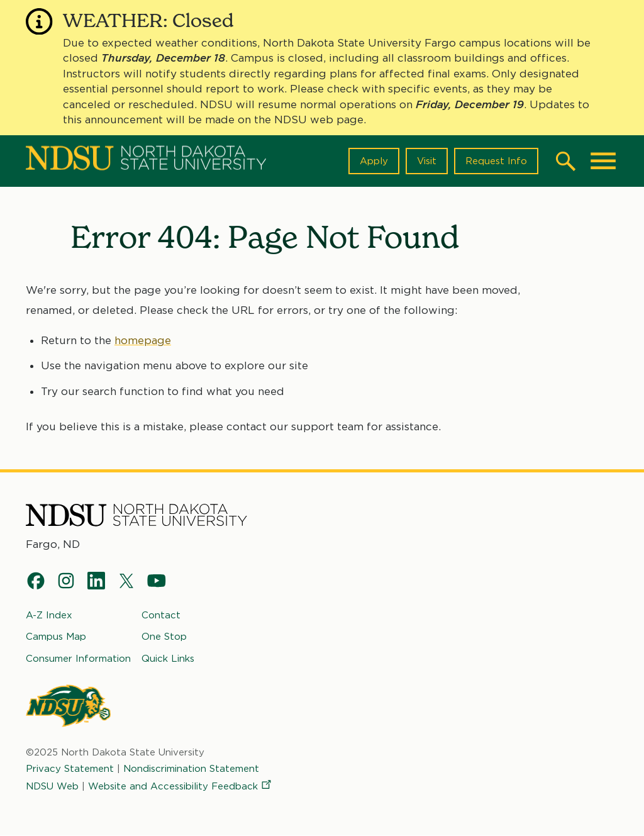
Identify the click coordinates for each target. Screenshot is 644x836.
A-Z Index (49, 615)
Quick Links (168, 659)
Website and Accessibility (180, 786)
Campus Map (56, 637)
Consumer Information (78, 659)
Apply (374, 161)
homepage (143, 341)
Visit (427, 161)
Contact (161, 615)
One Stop (164, 637)
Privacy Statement (70, 769)
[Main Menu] (603, 161)
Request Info (496, 161)
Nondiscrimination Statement (191, 769)
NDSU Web (52, 786)
